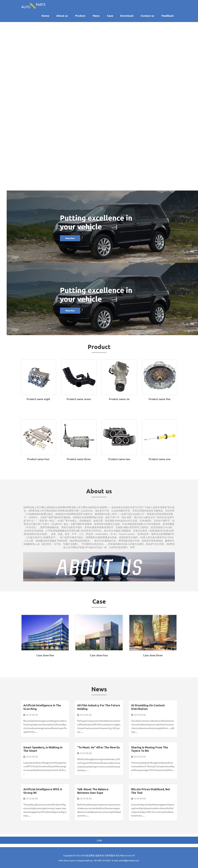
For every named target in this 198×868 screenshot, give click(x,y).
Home (45, 16)
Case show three (153, 655)
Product (80, 16)
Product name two (119, 459)
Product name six (119, 399)
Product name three (79, 459)
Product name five (160, 399)
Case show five (45, 655)
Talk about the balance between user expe (93, 791)
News (96, 16)
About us (62, 16)
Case (110, 16)
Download (127, 16)
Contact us (147, 16)
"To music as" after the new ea (98, 747)
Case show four (99, 655)
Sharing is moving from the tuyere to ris (150, 749)
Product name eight (38, 399)
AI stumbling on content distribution (148, 707)
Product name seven (79, 399)
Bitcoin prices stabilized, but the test (151, 791)
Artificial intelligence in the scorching (42, 707)
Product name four (38, 459)
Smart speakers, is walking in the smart (43, 749)
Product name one (160, 459)
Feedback (168, 16)
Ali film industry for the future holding (99, 707)
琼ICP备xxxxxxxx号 (125, 855)
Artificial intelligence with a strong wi (43, 791)
